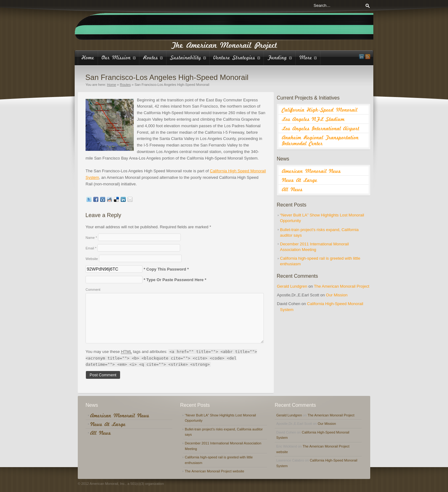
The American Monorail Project (342, 286)
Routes (125, 85)
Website (92, 259)
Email (91, 248)
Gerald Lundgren (292, 286)
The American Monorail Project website (215, 471)
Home (112, 85)
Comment (93, 290)
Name (91, 238)
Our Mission (337, 295)
